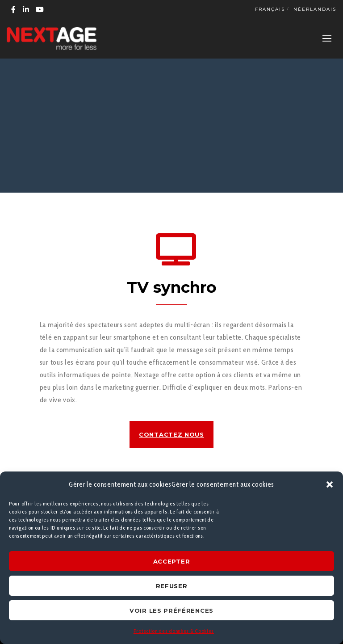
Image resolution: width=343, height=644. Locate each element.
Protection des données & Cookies (174, 631)
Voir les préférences (171, 610)
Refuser (172, 586)
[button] (330, 484)
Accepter (172, 561)
